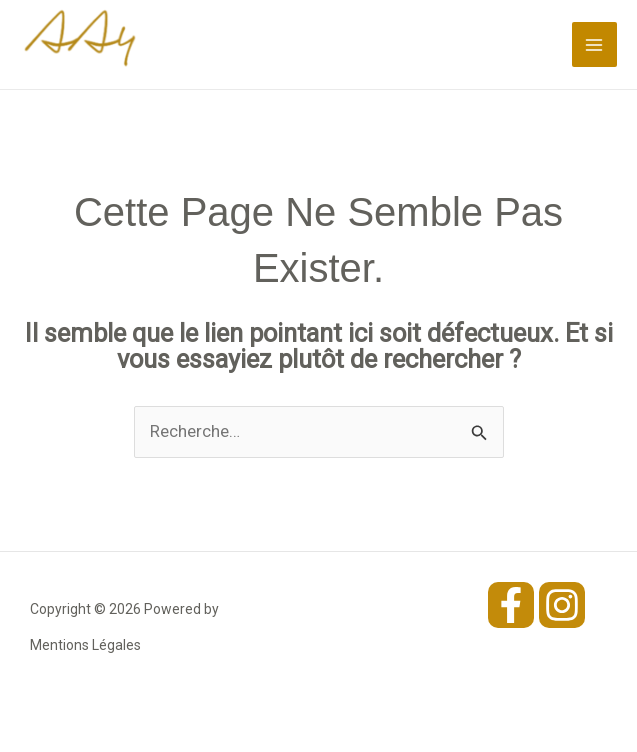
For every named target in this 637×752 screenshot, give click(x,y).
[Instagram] (562, 605)
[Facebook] (511, 605)
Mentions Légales (85, 645)
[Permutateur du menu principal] (595, 45)
